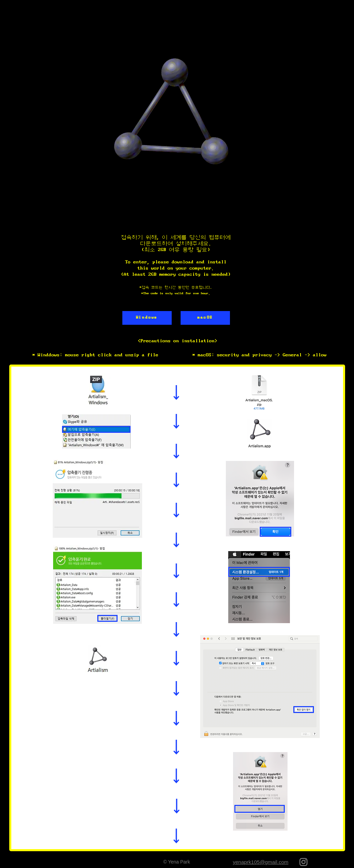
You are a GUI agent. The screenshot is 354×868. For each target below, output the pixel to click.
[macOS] (205, 318)
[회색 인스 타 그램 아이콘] (303, 862)
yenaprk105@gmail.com (261, 862)
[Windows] (147, 318)
